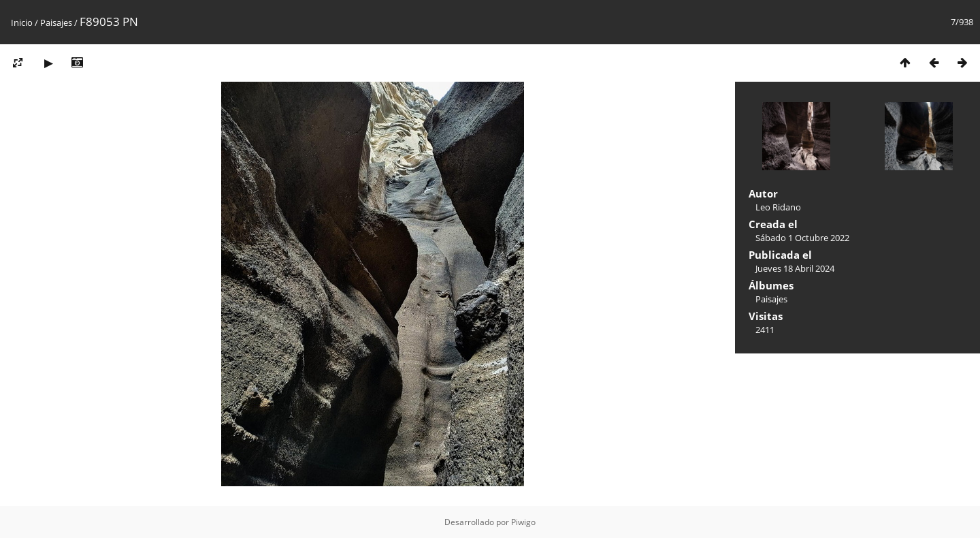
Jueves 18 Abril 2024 (795, 268)
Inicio (22, 22)
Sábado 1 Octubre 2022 (802, 238)
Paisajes (56, 22)
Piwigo (523, 522)
